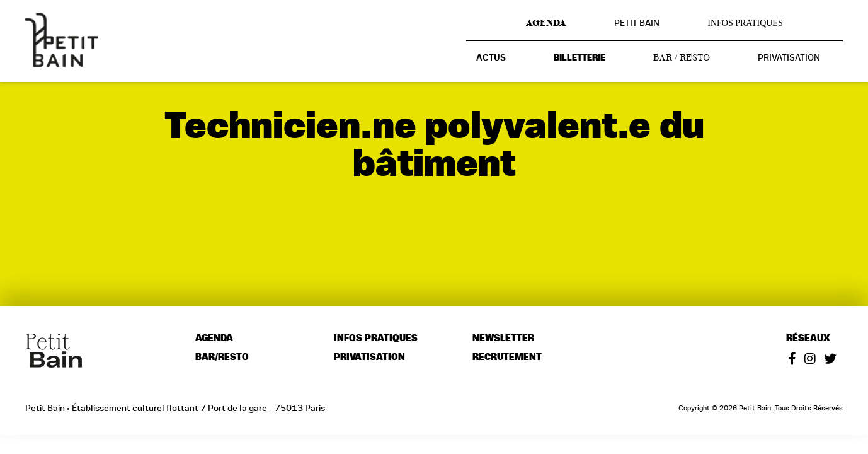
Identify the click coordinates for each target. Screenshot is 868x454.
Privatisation (789, 57)
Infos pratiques (745, 23)
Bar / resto (682, 57)
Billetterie (580, 58)
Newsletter (503, 338)
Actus (491, 58)
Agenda (546, 23)
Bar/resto (222, 357)
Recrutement (507, 357)
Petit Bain (637, 23)
